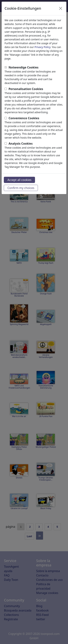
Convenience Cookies (24, 118)
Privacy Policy (42, 47)
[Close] (61, 8)
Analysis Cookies (21, 144)
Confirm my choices (21, 188)
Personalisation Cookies (26, 89)
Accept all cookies (19, 180)
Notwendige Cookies (23, 67)
